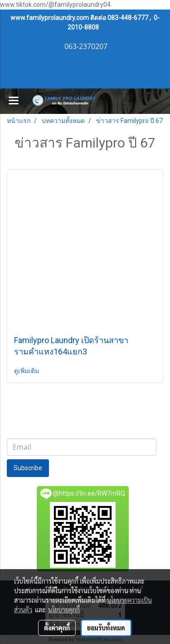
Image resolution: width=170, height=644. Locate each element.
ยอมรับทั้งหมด (106, 628)
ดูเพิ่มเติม (27, 371)
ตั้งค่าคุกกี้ (57, 628)
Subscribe (28, 468)
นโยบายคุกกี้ (64, 610)
